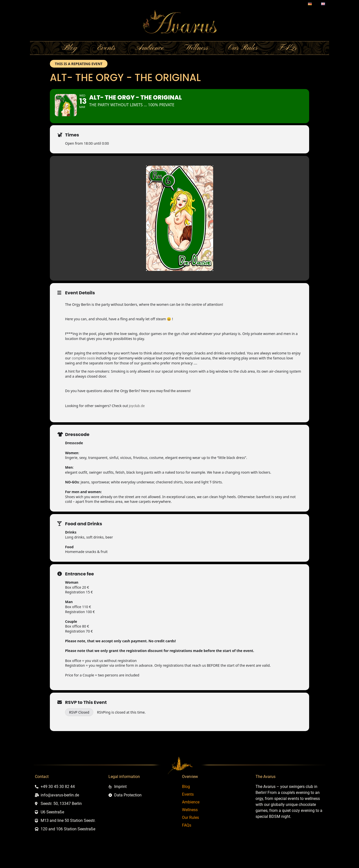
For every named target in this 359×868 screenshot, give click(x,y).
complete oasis (83, 370)
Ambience (150, 49)
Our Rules (243, 49)
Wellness (196, 49)
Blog (70, 49)
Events (106, 49)
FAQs (287, 49)
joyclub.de (137, 418)
